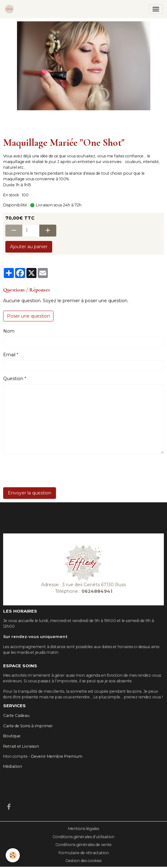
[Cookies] (13, 855)
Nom (9, 331)
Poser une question (28, 316)
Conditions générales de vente (83, 845)
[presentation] (51, 471)
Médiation (13, 766)
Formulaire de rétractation (84, 853)
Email (9, 355)
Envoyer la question (30, 493)
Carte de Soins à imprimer (28, 726)
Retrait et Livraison (21, 746)
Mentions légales (83, 829)
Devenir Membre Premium (57, 756)
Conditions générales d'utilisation (83, 837)
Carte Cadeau (16, 715)
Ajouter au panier (29, 247)
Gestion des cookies (83, 861)
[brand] (11, 9)
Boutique (12, 736)
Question (13, 379)
